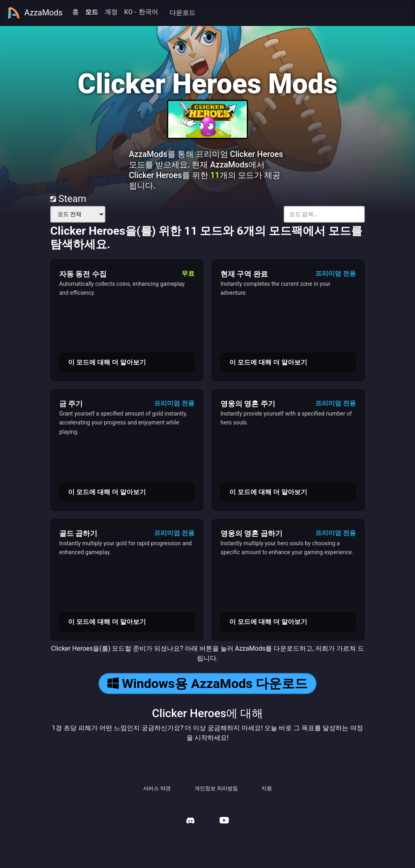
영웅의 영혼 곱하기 (251, 533)
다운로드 (182, 13)
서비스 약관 (157, 788)
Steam (68, 199)
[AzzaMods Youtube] (224, 821)
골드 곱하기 (78, 533)
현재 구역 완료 (244, 274)
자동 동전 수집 (83, 274)
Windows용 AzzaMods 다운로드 (207, 684)
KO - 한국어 (141, 12)
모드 (92, 12)
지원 (267, 788)
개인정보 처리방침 (216, 788)
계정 (111, 12)
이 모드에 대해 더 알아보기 (107, 362)
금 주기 (71, 404)
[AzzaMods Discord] (190, 822)
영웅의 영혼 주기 (248, 404)
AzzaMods (35, 13)
